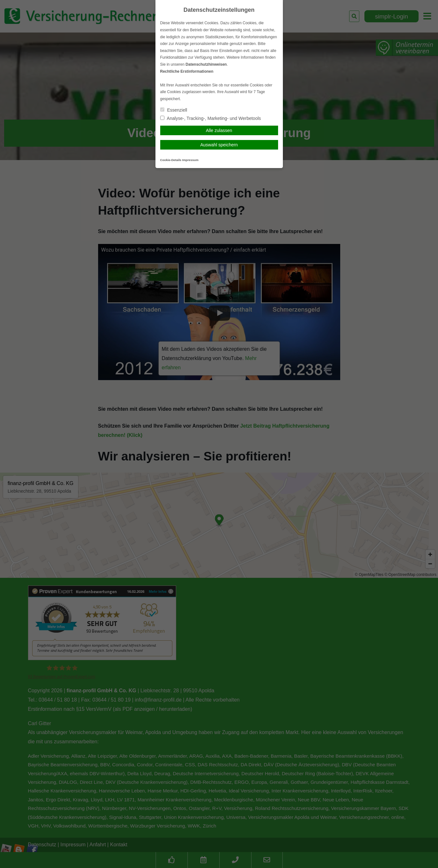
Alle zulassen (219, 130)
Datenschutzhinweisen (206, 64)
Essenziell (174, 110)
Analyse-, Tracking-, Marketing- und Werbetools (211, 118)
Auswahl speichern (219, 145)
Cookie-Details (171, 160)
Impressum (190, 160)
